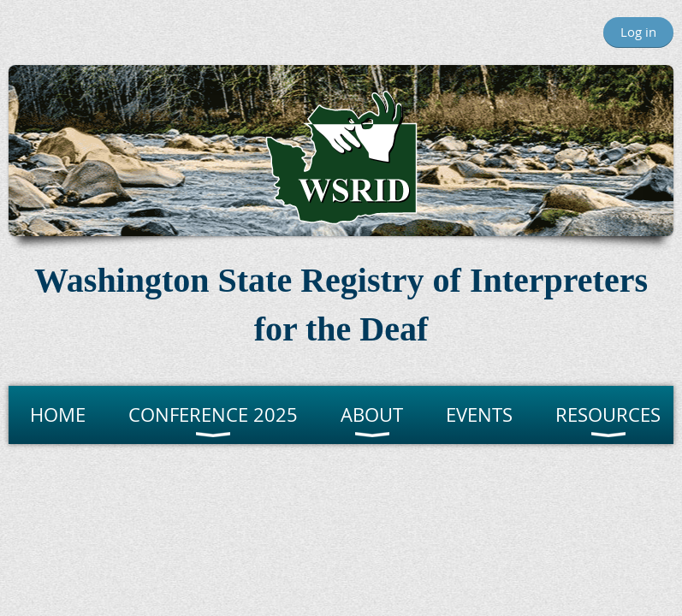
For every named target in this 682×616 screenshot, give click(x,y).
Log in (638, 32)
